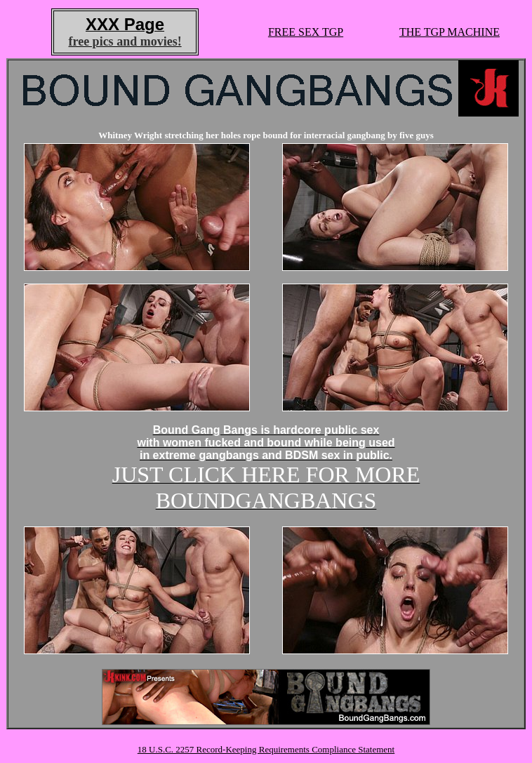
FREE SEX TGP (306, 32)
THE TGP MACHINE (450, 32)
